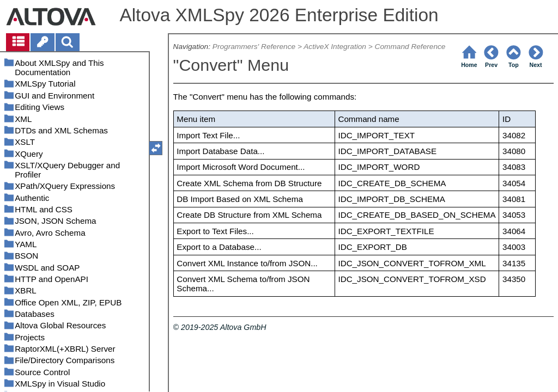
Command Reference (410, 47)
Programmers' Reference (254, 47)
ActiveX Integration (335, 47)
